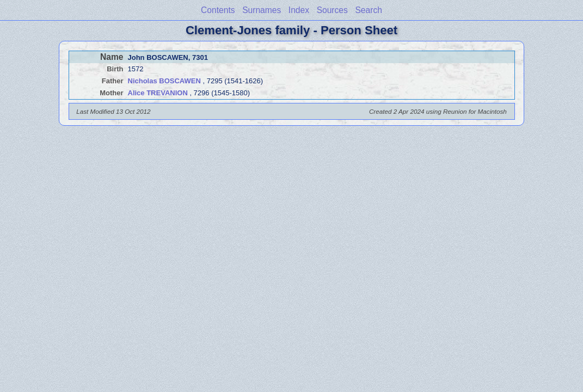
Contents (218, 10)
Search (368, 10)
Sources (332, 10)
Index (299, 10)
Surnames (262, 10)
